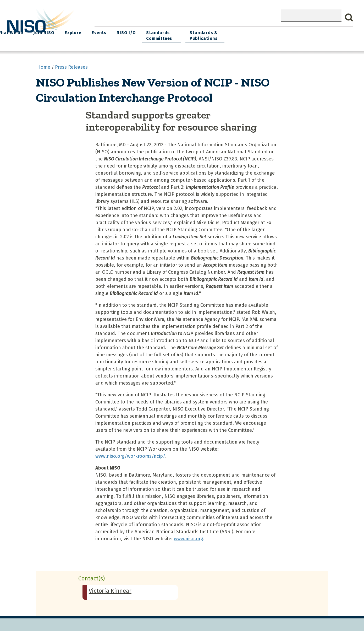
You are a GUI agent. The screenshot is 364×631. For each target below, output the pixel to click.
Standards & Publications (324, 34)
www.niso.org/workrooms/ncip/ (130, 454)
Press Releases (71, 65)
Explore (193, 32)
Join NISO (166, 32)
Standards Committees (275, 34)
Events (218, 32)
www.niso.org (189, 537)
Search (349, 18)
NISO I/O (244, 32)
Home (105, 32)
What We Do (133, 32)
